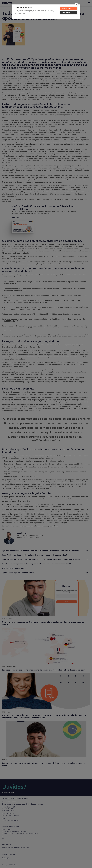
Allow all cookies (66, 9)
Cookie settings (66, 13)
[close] (76, 4)
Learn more (18, 16)
